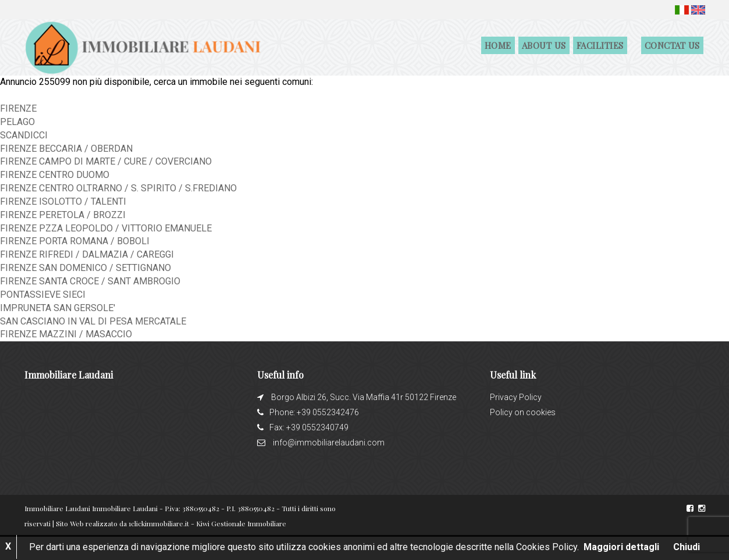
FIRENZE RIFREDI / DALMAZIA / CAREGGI (87, 254)
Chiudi (687, 547)
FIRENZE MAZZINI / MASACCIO (66, 334)
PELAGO (17, 122)
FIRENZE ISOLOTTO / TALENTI (63, 201)
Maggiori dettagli (621, 547)
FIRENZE (18, 108)
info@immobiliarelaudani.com (329, 443)
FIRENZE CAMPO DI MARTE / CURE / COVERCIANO (106, 161)
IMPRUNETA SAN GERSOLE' (58, 308)
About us (544, 45)
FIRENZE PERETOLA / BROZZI (63, 215)
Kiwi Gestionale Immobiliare (241, 523)
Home (498, 45)
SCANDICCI (24, 135)
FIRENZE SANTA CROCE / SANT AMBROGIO (90, 281)
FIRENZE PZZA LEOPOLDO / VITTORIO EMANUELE (106, 228)
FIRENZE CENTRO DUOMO (55, 175)
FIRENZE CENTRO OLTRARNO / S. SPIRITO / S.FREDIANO (118, 188)
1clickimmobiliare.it (159, 523)
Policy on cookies (523, 412)
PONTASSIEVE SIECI (43, 295)
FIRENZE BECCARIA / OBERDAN (66, 149)
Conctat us (672, 45)
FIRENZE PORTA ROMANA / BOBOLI (75, 241)
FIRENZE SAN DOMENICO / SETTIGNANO (86, 268)
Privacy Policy (516, 397)
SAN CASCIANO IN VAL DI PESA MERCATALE (93, 321)
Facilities (600, 45)
